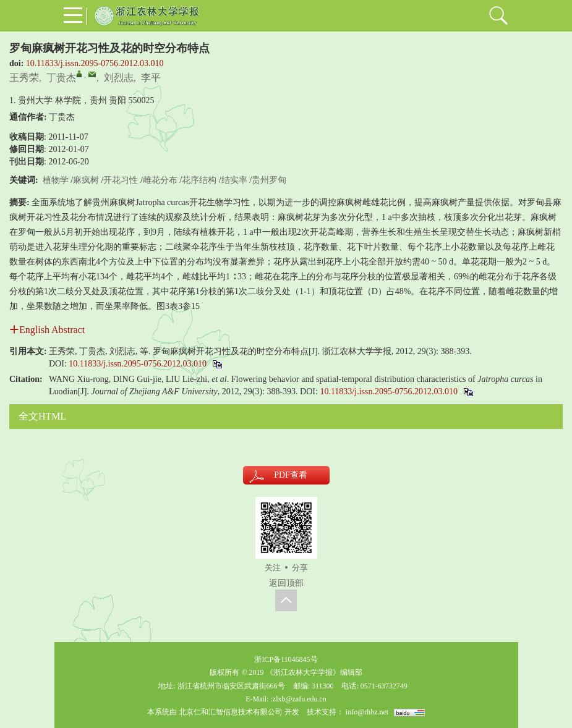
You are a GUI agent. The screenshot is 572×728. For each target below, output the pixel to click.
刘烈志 (119, 78)
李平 (151, 78)
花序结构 (199, 180)
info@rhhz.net (367, 712)
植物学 (56, 180)
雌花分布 (160, 180)
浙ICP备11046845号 (286, 659)
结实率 (234, 180)
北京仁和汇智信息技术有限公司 (231, 712)
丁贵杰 (61, 78)
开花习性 (121, 180)
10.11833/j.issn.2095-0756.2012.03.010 (95, 63)
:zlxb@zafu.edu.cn (298, 699)
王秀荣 (24, 78)
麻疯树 (86, 180)
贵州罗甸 (269, 180)
